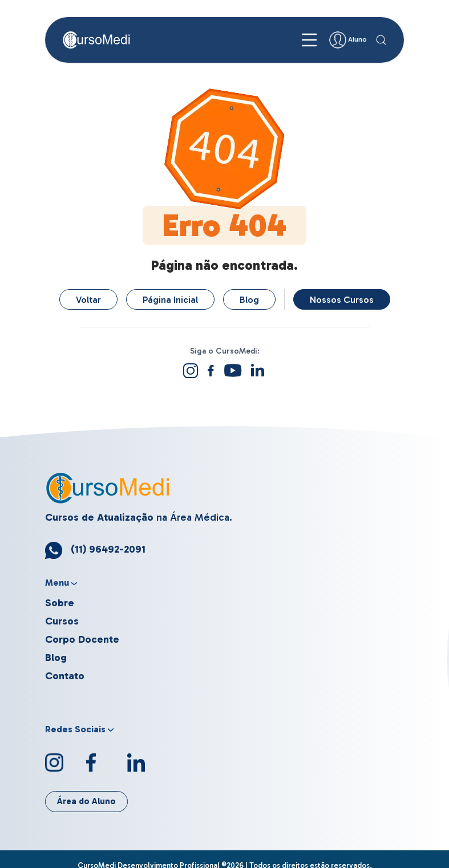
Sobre (60, 603)
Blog (249, 300)
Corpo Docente (82, 639)
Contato (65, 676)
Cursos (62, 621)
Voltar (88, 300)
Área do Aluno (86, 801)
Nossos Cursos (342, 300)
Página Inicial (170, 300)
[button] (381, 40)
